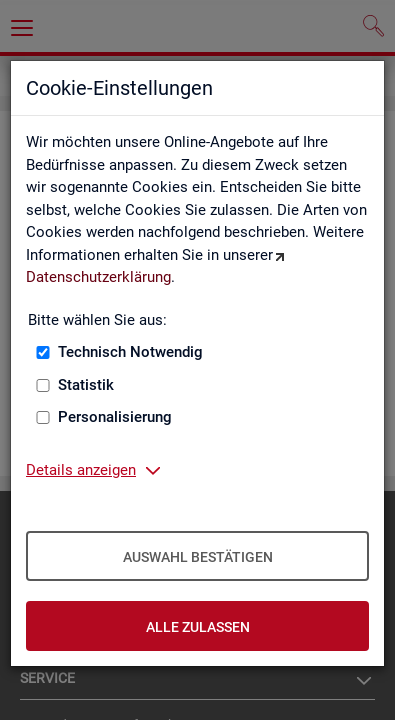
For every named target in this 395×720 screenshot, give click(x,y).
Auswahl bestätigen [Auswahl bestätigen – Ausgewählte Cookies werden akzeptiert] (198, 557)
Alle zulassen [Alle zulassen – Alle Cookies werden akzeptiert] (198, 627)
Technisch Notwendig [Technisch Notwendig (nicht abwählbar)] (130, 352)
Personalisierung (115, 417)
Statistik (86, 385)
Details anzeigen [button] (81, 470)
